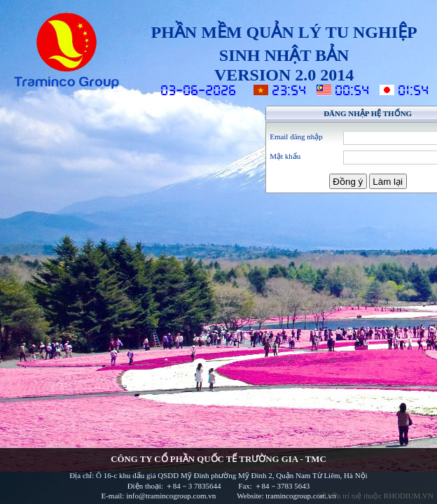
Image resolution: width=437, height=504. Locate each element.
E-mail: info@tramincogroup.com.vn (159, 496)
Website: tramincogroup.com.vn (286, 496)
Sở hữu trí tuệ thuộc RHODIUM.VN (375, 496)
